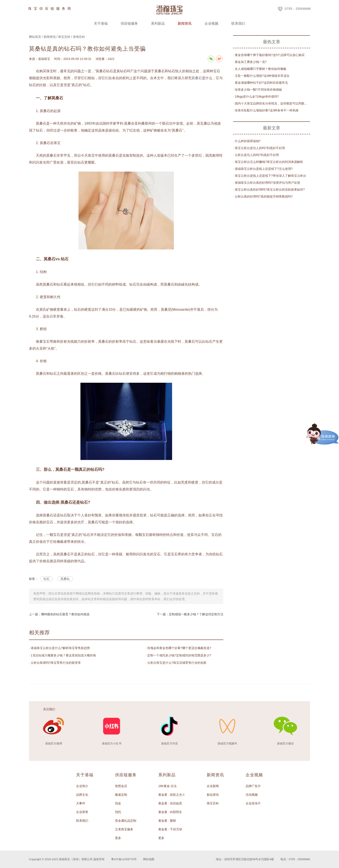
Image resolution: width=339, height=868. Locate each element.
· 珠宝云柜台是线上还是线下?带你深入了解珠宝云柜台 (270, 176)
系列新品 (158, 23)
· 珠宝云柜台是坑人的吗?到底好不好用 (259, 148)
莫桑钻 (65, 579)
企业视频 (211, 23)
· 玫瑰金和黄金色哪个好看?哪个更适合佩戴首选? (178, 648)
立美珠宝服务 (124, 829)
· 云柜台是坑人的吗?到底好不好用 (256, 155)
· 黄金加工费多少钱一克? (250, 62)
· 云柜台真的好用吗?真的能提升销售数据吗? (263, 196)
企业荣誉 (82, 812)
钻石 (46, 579)
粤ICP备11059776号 (124, 859)
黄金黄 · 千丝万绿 (170, 829)
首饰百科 (79, 37)
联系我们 (238, 23)
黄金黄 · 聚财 (167, 821)
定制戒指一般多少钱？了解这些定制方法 (196, 614)
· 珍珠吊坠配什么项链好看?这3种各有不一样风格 (266, 110)
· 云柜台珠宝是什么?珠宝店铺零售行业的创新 (176, 663)
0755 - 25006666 (294, 9)
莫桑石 (197, 78)
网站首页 (35, 37)
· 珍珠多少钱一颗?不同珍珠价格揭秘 (257, 90)
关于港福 (101, 23)
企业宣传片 (253, 803)
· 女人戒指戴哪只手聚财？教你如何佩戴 (260, 69)
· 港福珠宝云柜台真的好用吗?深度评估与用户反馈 (267, 183)
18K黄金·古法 (167, 786)
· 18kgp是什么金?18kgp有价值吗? (256, 96)
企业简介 (82, 786)
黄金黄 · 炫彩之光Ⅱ (172, 795)
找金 (118, 803)
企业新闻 (213, 786)
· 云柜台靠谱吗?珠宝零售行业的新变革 (55, 663)
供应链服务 (129, 23)
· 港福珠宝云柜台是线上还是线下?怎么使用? (263, 169)
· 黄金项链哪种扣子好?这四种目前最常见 (261, 83)
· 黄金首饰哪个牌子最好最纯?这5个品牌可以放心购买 (269, 55)
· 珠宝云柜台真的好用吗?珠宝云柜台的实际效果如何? (269, 190)
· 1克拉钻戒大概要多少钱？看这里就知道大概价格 (62, 655)
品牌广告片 (253, 786)
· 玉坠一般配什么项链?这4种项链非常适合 (261, 76)
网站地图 (149, 859)
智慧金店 (121, 786)
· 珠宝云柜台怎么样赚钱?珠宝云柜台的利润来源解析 (268, 162)
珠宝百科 (64, 37)
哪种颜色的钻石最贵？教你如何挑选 (65, 614)
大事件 (81, 803)
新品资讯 (213, 795)
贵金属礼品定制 (126, 821)
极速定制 (121, 795)
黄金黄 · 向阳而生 (170, 812)
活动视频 (252, 795)
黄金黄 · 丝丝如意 (170, 803)
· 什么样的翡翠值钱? (247, 141)
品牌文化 (82, 795)
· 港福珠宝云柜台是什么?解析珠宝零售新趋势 (59, 648)
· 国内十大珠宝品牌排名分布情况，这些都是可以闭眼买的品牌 (272, 103)
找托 (118, 812)
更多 (118, 838)
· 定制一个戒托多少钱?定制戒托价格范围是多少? (178, 655)
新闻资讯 (185, 23)
